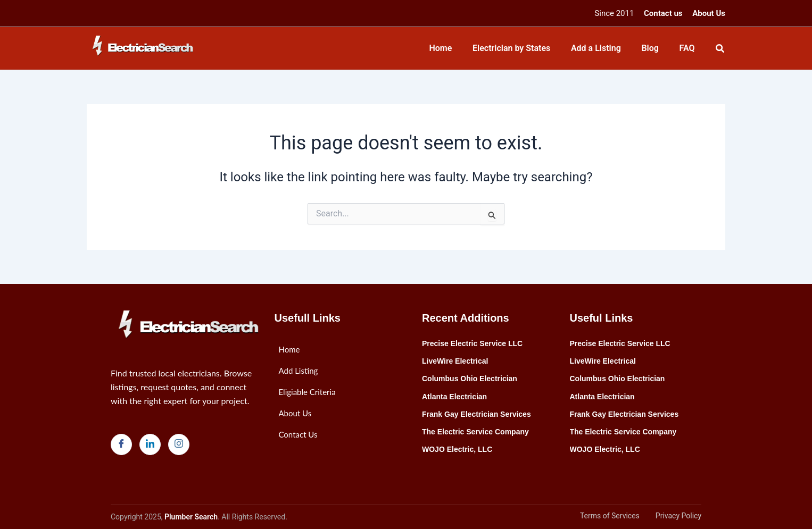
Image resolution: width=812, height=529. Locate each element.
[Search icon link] (720, 50)
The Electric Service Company (475, 432)
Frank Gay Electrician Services (477, 414)
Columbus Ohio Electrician (470, 379)
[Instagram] (179, 444)
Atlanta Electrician (454, 397)
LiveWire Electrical (455, 361)
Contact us (663, 13)
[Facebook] (121, 444)
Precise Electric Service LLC (472, 343)
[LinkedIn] (150, 444)
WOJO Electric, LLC (457, 449)
